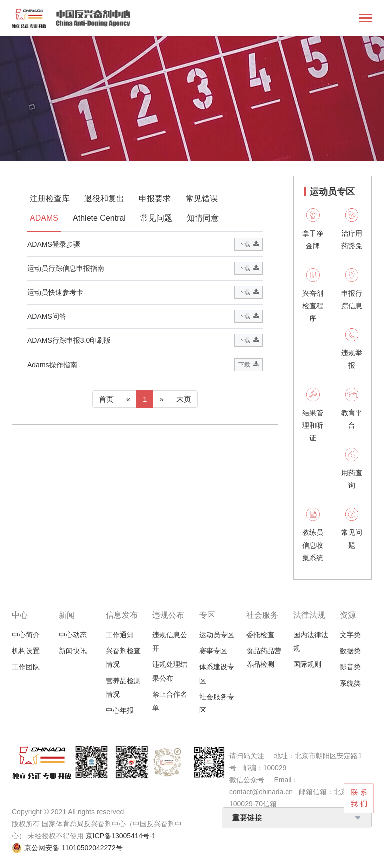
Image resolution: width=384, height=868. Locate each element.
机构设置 (26, 651)
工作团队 (26, 667)
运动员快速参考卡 (55, 292)
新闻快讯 (73, 651)
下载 (249, 244)
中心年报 (120, 710)
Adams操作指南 (52, 365)
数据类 (350, 651)
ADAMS (44, 218)
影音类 (350, 667)
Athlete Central (99, 218)
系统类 (350, 683)
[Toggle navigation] (366, 19)
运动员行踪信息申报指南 (66, 268)
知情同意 (203, 218)
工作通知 (120, 635)
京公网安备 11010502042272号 (74, 848)
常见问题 (156, 218)
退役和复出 (104, 198)
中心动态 (73, 635)
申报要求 (155, 198)
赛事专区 (213, 651)
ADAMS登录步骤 (54, 244)
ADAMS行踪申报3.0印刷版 (69, 340)
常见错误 (202, 198)
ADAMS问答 (47, 316)
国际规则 (307, 664)
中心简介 (26, 635)
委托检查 (260, 635)
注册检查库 (50, 198)
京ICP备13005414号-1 (121, 836)
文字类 (350, 635)
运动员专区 (217, 635)
